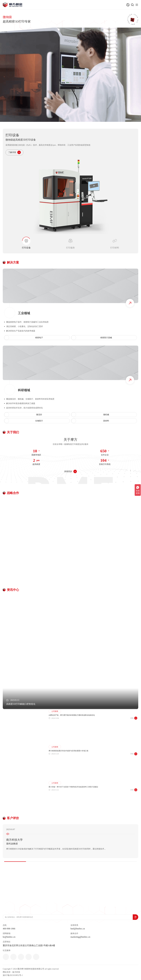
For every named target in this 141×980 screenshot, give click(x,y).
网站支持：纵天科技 (11, 972)
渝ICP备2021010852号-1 (13, 975)
